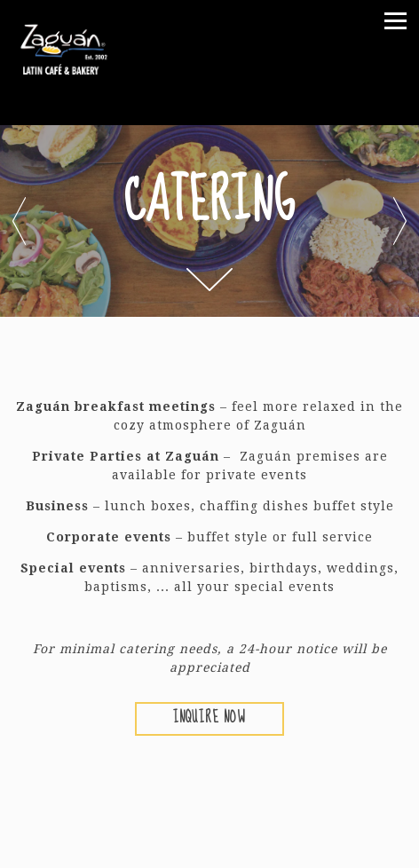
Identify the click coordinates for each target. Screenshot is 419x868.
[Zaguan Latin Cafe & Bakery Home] (78, 47)
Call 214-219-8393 (209, 806)
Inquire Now (209, 718)
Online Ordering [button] (210, 848)
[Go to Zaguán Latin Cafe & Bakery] (209, 110)
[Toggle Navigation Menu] (395, 21)
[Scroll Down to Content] (209, 280)
